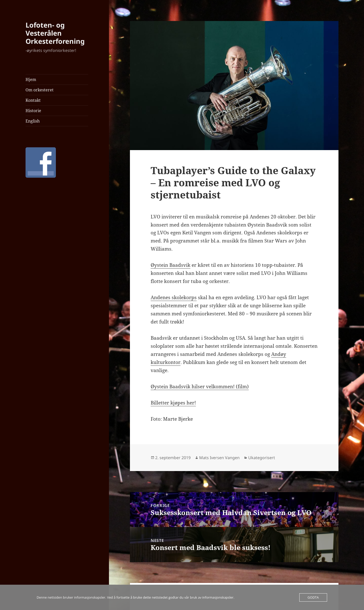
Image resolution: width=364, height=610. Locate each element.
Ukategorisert (262, 458)
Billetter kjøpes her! (173, 403)
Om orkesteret (40, 90)
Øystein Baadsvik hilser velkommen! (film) (200, 387)
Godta (313, 597)
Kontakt (33, 100)
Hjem (31, 79)
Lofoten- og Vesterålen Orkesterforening (55, 33)
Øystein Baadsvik (170, 265)
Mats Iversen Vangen (219, 458)
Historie (33, 111)
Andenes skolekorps (174, 297)
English (33, 121)
